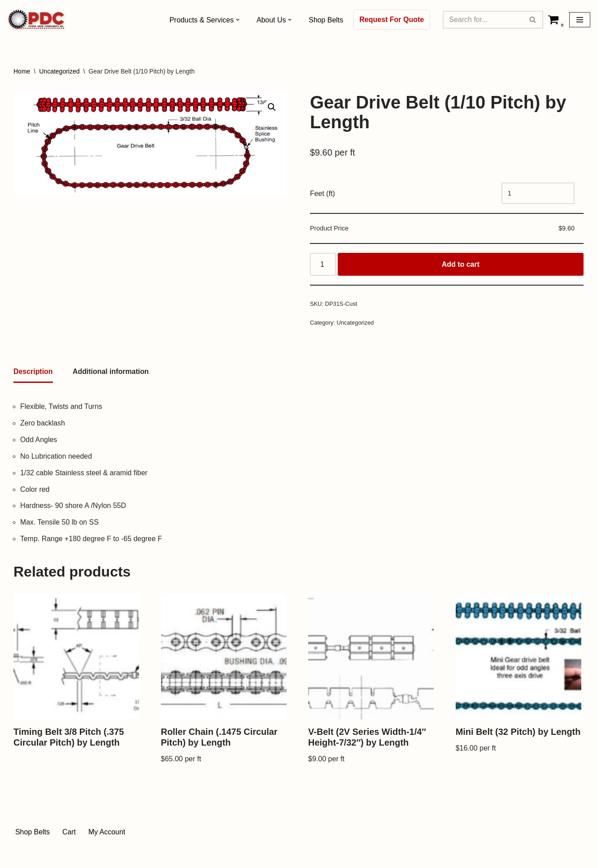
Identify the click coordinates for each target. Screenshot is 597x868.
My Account (107, 834)
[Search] (483, 20)
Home (22, 71)
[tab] (33, 373)
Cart (69, 834)
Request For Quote (392, 20)
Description (33, 372)
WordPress (94, 857)
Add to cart (461, 265)
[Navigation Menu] (580, 20)
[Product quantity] (323, 265)
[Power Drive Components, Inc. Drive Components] (37, 20)
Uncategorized (59, 71)
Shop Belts (326, 20)
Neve (22, 857)
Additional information (111, 372)
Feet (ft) (322, 193)
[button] (238, 20)
